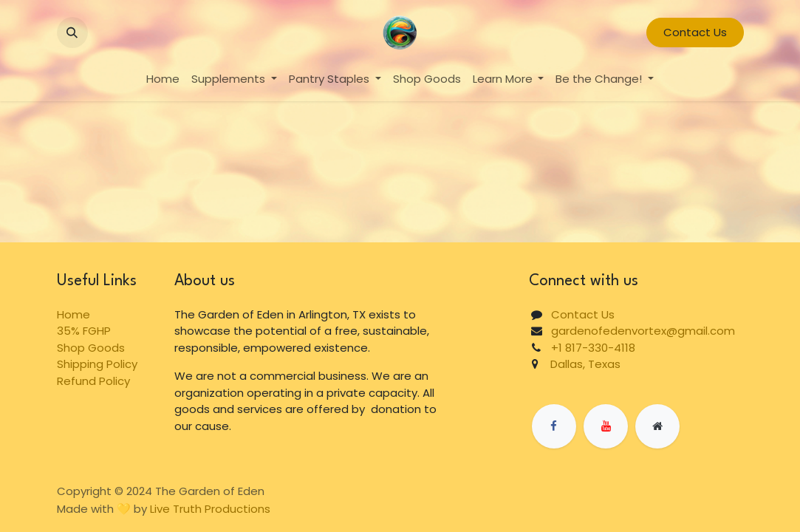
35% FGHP (84, 331)
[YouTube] (606, 426)
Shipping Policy (97, 364)
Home (73, 314)
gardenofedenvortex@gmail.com (643, 331)
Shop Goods (91, 348)
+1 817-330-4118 (593, 348)
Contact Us (695, 32)
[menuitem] (163, 79)
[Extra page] (657, 426)
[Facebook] (554, 426)
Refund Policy (93, 381)
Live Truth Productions (210, 509)
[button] (72, 33)
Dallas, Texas (580, 364)
